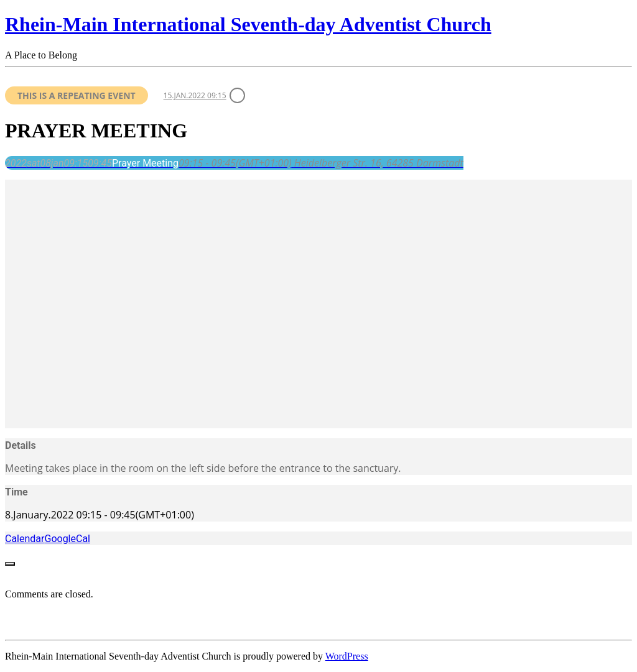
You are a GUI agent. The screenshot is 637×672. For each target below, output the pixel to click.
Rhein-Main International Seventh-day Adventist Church (248, 24)
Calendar (25, 539)
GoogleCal (67, 539)
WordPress (347, 656)
